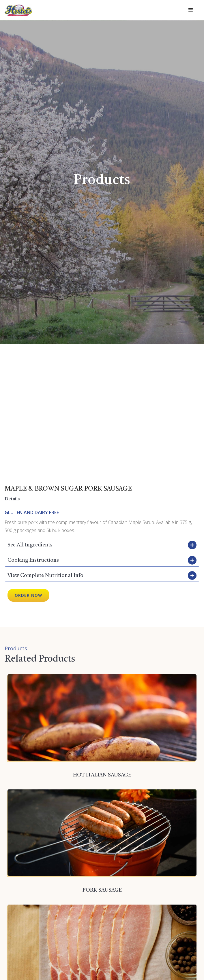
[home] (18, 10)
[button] (191, 10)
